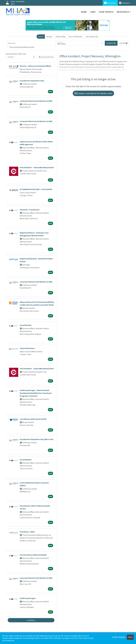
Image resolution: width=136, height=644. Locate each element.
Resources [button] (123, 12)
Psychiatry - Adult (27, 532)
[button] (124, 43)
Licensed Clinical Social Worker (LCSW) (36, 101)
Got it (130, 637)
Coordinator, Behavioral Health (33, 419)
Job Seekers (110, 3)
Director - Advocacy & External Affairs (35, 66)
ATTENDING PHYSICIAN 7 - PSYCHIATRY (36, 189)
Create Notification (46, 57)
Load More (31, 620)
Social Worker (26, 325)
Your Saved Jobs (92, 37)
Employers (125, 3)
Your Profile (106, 12)
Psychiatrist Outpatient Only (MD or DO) (37, 439)
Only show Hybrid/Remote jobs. (22, 47)
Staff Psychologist (28, 598)
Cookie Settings (119, 637)
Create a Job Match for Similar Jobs (93, 93)
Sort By (10, 57)
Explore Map (61, 37)
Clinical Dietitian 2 (27, 348)
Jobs (93, 12)
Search (41, 37)
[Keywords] (31, 43)
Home (84, 12)
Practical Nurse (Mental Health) (33, 555)
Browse (49, 37)
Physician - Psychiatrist (30, 210)
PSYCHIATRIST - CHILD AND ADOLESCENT (37, 167)
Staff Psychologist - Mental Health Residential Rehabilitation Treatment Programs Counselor (36, 393)
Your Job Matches (75, 37)
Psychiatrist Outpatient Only (32, 81)
